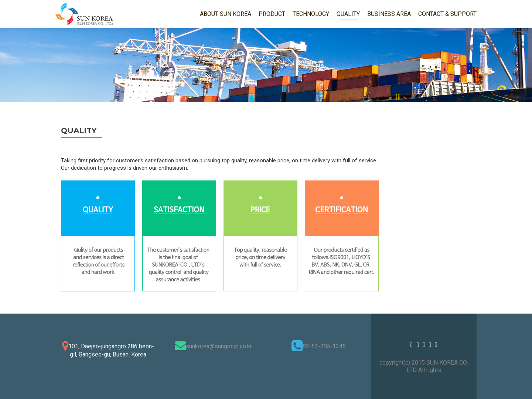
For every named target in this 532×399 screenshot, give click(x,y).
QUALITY (348, 14)
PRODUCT (272, 14)
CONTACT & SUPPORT (447, 14)
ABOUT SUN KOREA (226, 14)
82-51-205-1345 (324, 346)
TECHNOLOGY (311, 14)
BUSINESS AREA (389, 14)
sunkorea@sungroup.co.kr (219, 346)
